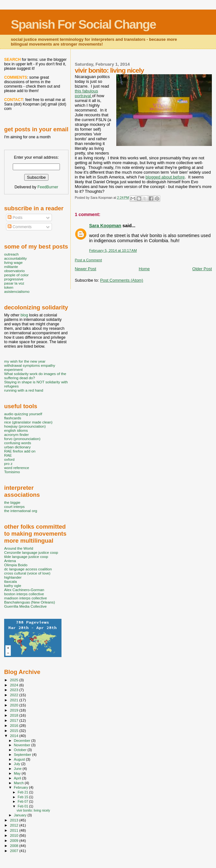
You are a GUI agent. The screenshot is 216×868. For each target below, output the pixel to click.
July (18, 764)
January (21, 815)
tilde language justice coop (26, 557)
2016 (14, 725)
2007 (14, 851)
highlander (13, 577)
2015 (14, 731)
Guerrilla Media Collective (25, 606)
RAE (8, 455)
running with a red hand (24, 390)
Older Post (202, 269)
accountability (15, 258)
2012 (14, 825)
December (23, 741)
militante (11, 267)
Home (144, 269)
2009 (14, 840)
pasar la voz (14, 283)
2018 (14, 715)
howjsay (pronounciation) (25, 426)
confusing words (18, 443)
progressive (14, 279)
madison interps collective (25, 598)
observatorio (14, 271)
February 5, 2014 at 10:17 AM (113, 250)
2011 (14, 830)
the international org (21, 511)
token (9, 287)
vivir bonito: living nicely (33, 810)
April (18, 778)
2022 (14, 695)
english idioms (16, 430)
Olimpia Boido (16, 565)
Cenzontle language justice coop (31, 552)
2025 (14, 680)
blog (24, 315)
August (20, 759)
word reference (17, 468)
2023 (14, 690)
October (21, 750)
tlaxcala (11, 581)
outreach (11, 254)
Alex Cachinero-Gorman (24, 590)
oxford (9, 459)
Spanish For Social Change (83, 24)
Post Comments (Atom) (122, 280)
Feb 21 (23, 792)
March (19, 783)
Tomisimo (12, 472)
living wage (13, 262)
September (23, 755)
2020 (14, 705)
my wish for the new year (25, 361)
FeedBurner (48, 187)
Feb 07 (23, 801)
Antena (10, 561)
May (18, 773)
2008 (14, 846)
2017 (14, 720)
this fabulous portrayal (86, 93)
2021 (14, 700)
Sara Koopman (105, 226)
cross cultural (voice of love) (27, 573)
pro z (8, 463)
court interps (14, 506)
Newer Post (86, 269)
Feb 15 (23, 797)
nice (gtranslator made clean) (28, 422)
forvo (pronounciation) (22, 439)
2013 (14, 820)
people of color (16, 275)
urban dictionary (17, 447)
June (18, 769)
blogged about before (165, 177)
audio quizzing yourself (23, 414)
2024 (14, 685)
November (23, 745)
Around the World (19, 548)
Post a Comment (88, 260)
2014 (14, 736)
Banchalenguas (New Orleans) (30, 602)
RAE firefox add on (20, 451)
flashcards (13, 418)
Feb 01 (23, 806)
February (22, 787)
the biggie (12, 502)
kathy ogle (13, 586)
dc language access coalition (28, 569)
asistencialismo (17, 291)
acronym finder (17, 434)
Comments (20, 227)
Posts (15, 218)
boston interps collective (24, 594)
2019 (14, 710)
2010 (14, 835)
